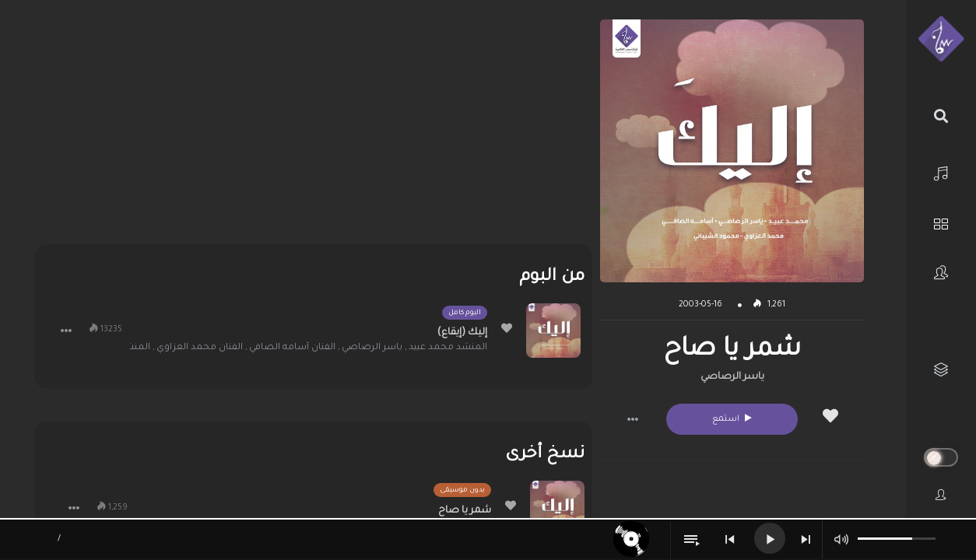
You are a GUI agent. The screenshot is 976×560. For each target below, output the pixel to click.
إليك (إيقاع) (462, 333)
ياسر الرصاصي (732, 377)
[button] (633, 419)
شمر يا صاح (465, 511)
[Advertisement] (313, 128)
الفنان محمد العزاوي (200, 348)
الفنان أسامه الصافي (292, 348)
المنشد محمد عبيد (448, 348)
